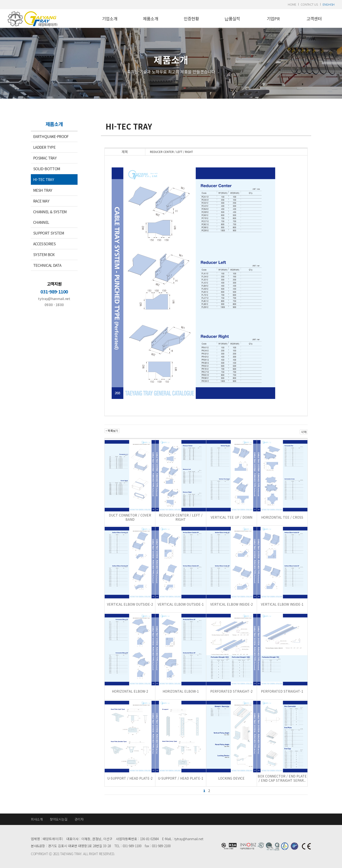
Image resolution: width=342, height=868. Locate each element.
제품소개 (151, 18)
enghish (329, 4)
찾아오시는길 (59, 819)
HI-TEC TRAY (44, 179)
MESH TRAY (43, 190)
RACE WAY (41, 201)
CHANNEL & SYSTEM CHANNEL (50, 217)
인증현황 (191, 18)
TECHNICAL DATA (47, 265)
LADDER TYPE (44, 147)
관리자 (79, 819)
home (292, 4)
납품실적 (232, 18)
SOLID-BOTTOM (47, 169)
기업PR (273, 18)
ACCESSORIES (44, 244)
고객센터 (314, 18)
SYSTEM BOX (44, 254)
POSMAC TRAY (45, 158)
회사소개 (37, 819)
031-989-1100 (54, 292)
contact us (309, 4)
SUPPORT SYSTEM (49, 233)
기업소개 (110, 18)
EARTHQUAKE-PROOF (51, 136)
